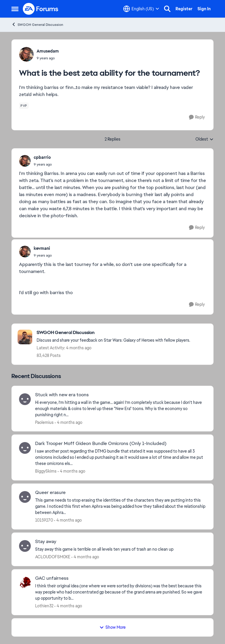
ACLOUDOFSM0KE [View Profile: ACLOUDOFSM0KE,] (53, 557)
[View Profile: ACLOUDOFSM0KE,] (25, 546)
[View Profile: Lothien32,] (25, 583)
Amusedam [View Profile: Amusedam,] (48, 51)
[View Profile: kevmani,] (25, 252)
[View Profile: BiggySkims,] (25, 448)
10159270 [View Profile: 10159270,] (44, 520)
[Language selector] (141, 9)
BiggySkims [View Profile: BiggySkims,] (46, 471)
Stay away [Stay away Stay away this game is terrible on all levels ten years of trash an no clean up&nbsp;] (46, 542)
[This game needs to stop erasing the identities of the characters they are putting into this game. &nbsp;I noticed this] (121, 506)
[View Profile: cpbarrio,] (25, 161)
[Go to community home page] (41, 9)
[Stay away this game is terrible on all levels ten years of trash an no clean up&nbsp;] (121, 549)
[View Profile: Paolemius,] (25, 399)
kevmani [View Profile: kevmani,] (42, 248)
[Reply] (197, 117)
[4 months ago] (69, 422)
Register (184, 9)
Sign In (204, 9)
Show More (112, 627)
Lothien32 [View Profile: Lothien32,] (44, 606)
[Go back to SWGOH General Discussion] (113, 333)
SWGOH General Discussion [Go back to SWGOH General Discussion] (37, 25)
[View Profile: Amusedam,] (26, 54)
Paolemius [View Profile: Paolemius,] (44, 422)
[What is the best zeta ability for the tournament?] (43, 164)
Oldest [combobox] (204, 139)
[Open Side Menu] (15, 9)
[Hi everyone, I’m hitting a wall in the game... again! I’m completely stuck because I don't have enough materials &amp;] (121, 408)
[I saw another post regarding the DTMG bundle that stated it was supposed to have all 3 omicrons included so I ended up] (121, 457)
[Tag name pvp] (24, 106)
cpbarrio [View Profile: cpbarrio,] (42, 157)
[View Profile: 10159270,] (25, 497)
